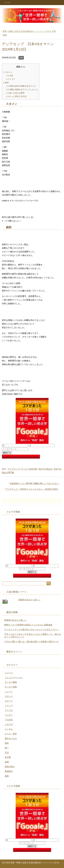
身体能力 (9, 771)
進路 (7, 776)
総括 (6, 83)
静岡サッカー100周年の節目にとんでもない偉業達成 (28, 625)
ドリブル (9, 710)
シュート (9, 692)
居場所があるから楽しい (29, 600)
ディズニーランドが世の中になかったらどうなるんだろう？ (32, 630)
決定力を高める (45, 469)
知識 (21, 58)
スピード (9, 701)
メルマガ (9, 724)
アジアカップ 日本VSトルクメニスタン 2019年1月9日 (32, 489)
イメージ (9, 673)
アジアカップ (14, 469)
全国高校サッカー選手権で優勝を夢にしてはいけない (34, 483)
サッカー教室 (11, 682)
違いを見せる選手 (15, 93)
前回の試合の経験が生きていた (21, 86)
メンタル (9, 729)
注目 (10, 76)
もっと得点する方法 (16, 96)
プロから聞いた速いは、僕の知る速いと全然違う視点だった (32, 642)
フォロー (9, 715)
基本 (7, 743)
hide (23, 67)
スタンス (9, 696)
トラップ (9, 706)
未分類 (8, 757)
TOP (29, 31)
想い (7, 748)
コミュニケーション (14, 678)
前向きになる (11, 738)
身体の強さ (10, 767)
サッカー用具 (11, 687)
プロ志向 (9, 720)
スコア (11, 79)
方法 (7, 753)
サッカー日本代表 (29, 469)
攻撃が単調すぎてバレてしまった (22, 89)
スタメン (8, 72)
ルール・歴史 (11, 734)
